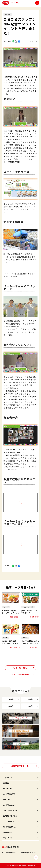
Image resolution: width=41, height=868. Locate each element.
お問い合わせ (8, 832)
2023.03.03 (34, 42)
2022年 (30, 706)
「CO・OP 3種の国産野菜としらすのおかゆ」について (20, 275)
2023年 (11, 706)
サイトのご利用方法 (8, 853)
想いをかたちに (9, 789)
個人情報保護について (27, 853)
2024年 (30, 699)
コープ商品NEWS (9, 794)
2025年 (11, 699)
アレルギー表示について (12, 821)
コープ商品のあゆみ (10, 810)
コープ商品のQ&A (9, 827)
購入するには (8, 800)
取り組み (8, 14)
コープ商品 (10, 3)
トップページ (8, 778)
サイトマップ (8, 838)
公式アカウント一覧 (20, 766)
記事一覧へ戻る (20, 668)
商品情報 (6, 783)
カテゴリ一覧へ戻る (20, 674)
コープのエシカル (9, 805)
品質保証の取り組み (10, 816)
